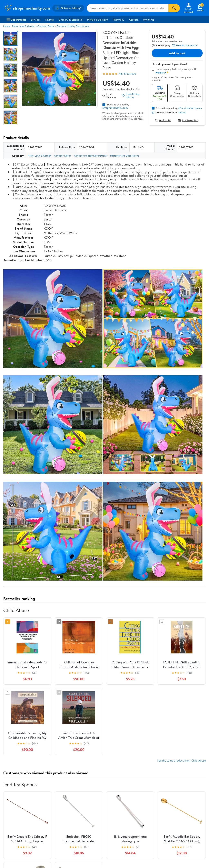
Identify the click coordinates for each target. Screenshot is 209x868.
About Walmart (13, 801)
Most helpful (74, 744)
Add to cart (177, 53)
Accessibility (94, 818)
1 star (53, 720)
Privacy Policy (137, 806)
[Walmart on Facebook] (172, 821)
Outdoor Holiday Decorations (73, 26)
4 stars (53, 706)
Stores (49, 806)
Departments (16, 20)
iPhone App (177, 801)
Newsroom (10, 812)
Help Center (100, 782)
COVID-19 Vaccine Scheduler (104, 801)
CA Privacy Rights (139, 812)
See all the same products (190, 647)
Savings (49, 20)
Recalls (91, 812)
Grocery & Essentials (70, 20)
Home (7, 26)
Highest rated (49, 744)
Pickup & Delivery (97, 20)
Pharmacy (118, 20)
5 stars (53, 702)
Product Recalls (96, 823)
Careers (134, 20)
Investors (9, 818)
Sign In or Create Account (67, 782)
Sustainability (12, 823)
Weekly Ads (151, 782)
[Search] (174, 8)
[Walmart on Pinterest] (194, 821)
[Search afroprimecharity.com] (128, 8)
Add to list (163, 120)
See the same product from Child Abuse (181, 473)
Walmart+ (51, 818)
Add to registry (188, 120)
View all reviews (17, 731)
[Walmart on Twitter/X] (180, 821)
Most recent (25, 744)
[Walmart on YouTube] (187, 821)
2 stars (53, 715)
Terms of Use (136, 801)
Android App (177, 806)
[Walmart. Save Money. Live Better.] (27, 8)
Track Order (126, 782)
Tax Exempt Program (99, 829)
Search (198, 744)
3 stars (53, 711)
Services (36, 20)
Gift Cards (51, 823)
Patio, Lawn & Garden (24, 26)
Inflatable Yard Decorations (124, 156)
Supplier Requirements (17, 829)
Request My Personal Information (141, 819)
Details (182, 113)
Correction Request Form (25, 673)
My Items (148, 20)
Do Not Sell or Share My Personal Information (142, 829)
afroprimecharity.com (115, 108)
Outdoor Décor (46, 26)
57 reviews (130, 74)
